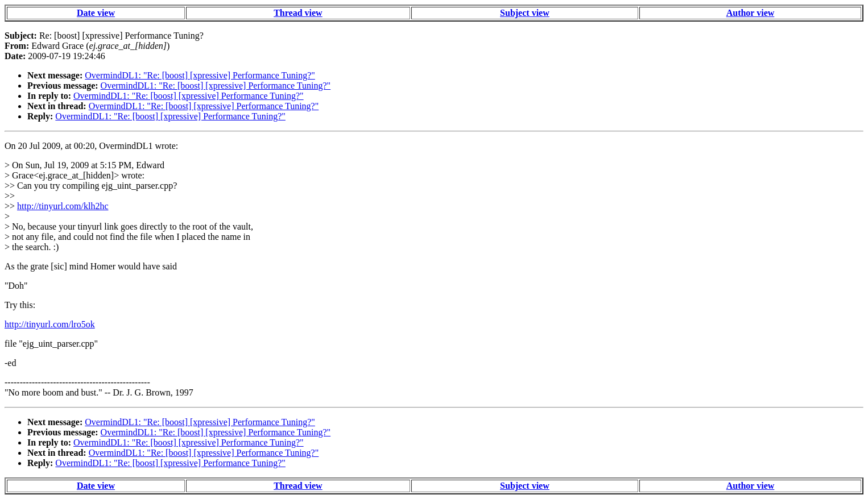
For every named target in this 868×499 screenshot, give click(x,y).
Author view (751, 13)
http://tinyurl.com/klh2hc (63, 206)
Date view (96, 13)
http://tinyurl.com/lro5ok (50, 324)
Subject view (525, 13)
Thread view (298, 13)
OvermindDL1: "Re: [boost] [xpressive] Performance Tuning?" (200, 75)
